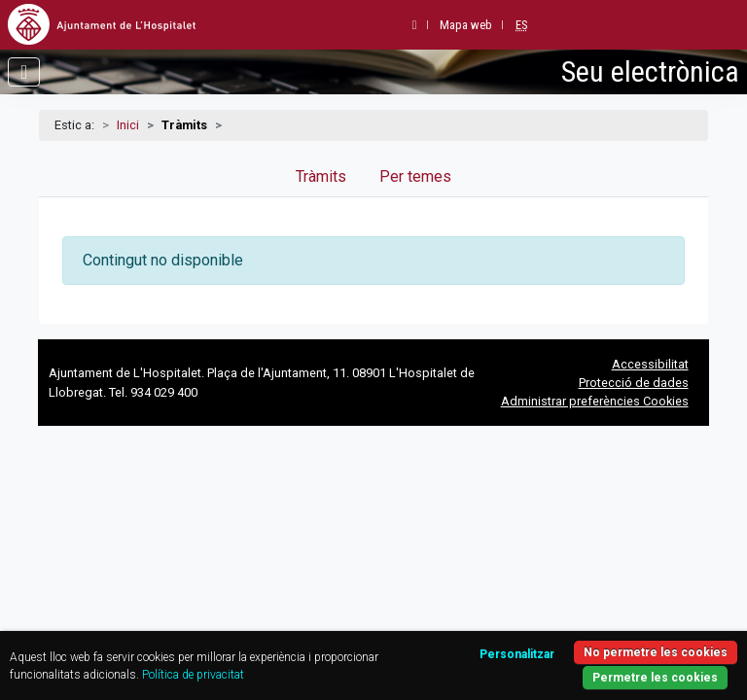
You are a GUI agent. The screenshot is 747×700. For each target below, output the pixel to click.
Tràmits (321, 176)
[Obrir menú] (24, 72)
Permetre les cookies (655, 678)
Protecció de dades (634, 383)
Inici (128, 125)
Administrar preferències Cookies (595, 401)
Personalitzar (517, 654)
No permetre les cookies (656, 652)
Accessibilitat (650, 364)
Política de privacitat (193, 675)
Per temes (415, 176)
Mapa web (466, 25)
